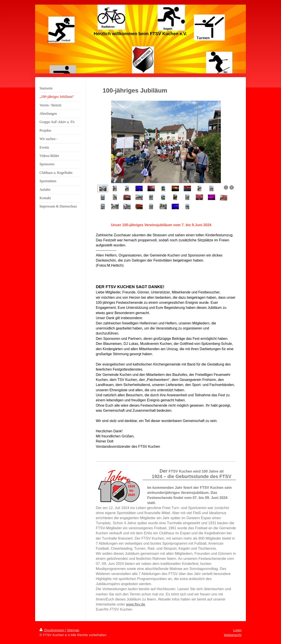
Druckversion (52, 630)
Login (237, 630)
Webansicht (233, 635)
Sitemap (73, 630)
